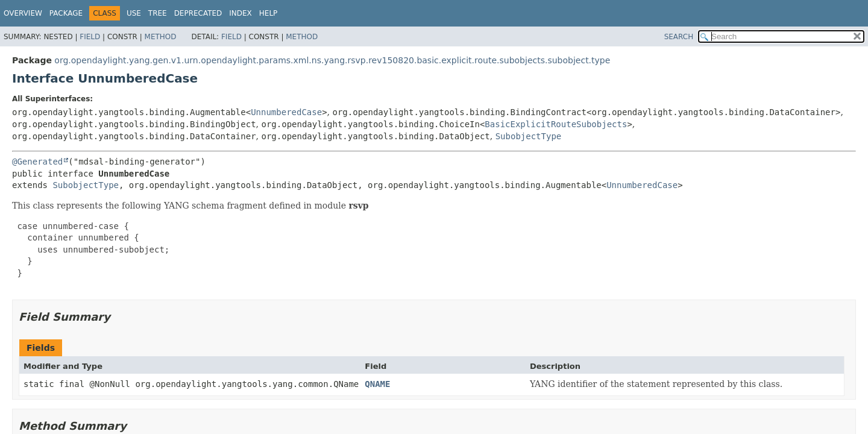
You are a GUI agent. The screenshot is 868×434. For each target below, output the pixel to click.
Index (241, 13)
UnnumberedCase (286, 112)
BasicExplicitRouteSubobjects (556, 124)
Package (66, 13)
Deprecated (198, 13)
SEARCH (679, 37)
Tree (158, 13)
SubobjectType (529, 136)
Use (134, 13)
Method (161, 37)
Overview (23, 13)
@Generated (37, 162)
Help (269, 13)
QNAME (377, 384)
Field (90, 37)
